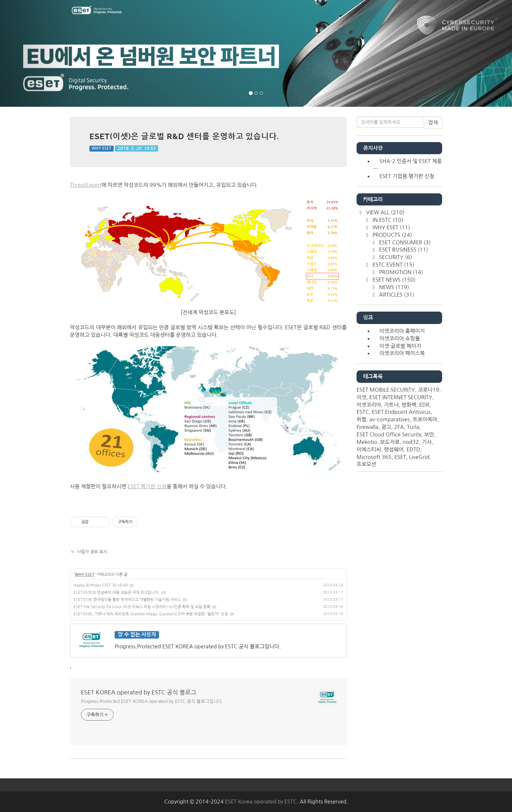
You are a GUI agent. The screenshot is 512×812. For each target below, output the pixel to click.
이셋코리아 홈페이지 (402, 331)
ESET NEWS (393, 280)
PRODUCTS (392, 235)
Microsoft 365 (374, 457)
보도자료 (390, 442)
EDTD (413, 449)
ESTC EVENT (393, 265)
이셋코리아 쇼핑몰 (400, 338)
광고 (386, 427)
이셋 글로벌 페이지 (400, 346)
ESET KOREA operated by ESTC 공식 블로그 (139, 692)
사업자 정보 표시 (88, 552)
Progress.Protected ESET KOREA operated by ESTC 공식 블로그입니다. (152, 701)
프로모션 (366, 464)
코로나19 (429, 390)
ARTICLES (396, 295)
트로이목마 (425, 419)
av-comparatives (390, 419)
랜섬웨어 (394, 449)
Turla (413, 427)
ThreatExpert (86, 185)
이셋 (361, 397)
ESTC (363, 412)
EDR (424, 405)
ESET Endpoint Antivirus (401, 412)
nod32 (411, 442)
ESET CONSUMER (404, 242)
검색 (433, 122)
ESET (400, 457)
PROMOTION (400, 272)
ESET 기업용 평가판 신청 (407, 176)
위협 (361, 419)
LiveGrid (419, 457)
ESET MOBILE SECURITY (386, 390)
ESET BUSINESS (403, 250)
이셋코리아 (369, 405)
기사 (427, 442)
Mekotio (367, 442)
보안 (429, 434)
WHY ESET (102, 148)
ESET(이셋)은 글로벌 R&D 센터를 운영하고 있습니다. (184, 136)
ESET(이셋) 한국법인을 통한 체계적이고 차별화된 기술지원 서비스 (127, 600)
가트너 (391, 405)
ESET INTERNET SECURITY (401, 397)
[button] (38, 53)
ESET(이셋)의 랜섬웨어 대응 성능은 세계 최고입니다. (117, 593)
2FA (399, 427)
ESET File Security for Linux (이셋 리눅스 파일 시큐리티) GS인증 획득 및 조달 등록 (142, 607)
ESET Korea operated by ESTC (261, 802)
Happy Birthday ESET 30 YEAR (101, 585)
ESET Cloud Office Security (389, 434)
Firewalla (368, 427)
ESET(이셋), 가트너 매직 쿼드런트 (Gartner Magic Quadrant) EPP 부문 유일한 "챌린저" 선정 (151, 614)
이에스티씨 (369, 449)
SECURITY (395, 257)
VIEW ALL (385, 212)
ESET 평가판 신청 (147, 486)
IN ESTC (387, 220)
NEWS (393, 287)
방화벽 (409, 405)
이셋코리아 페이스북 (402, 353)
